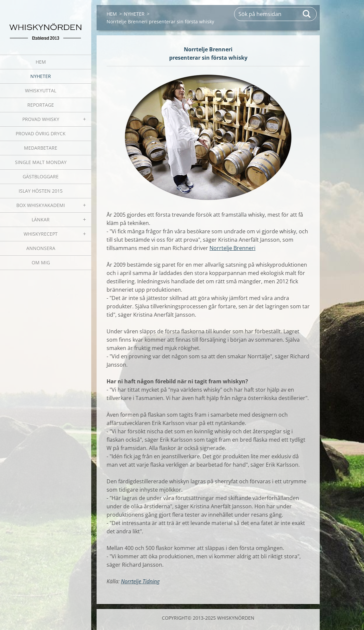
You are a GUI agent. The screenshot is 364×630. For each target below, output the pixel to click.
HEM (41, 62)
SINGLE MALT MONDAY (41, 162)
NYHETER (41, 76)
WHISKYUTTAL (41, 90)
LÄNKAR (41, 219)
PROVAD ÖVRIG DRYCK (41, 133)
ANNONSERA (41, 248)
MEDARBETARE (41, 148)
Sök (307, 14)
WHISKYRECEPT (41, 234)
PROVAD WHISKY (41, 119)
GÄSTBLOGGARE (41, 176)
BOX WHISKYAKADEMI (41, 205)
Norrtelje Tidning (140, 581)
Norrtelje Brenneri (232, 248)
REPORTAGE (41, 105)
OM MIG (41, 262)
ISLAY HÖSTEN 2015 (41, 191)
